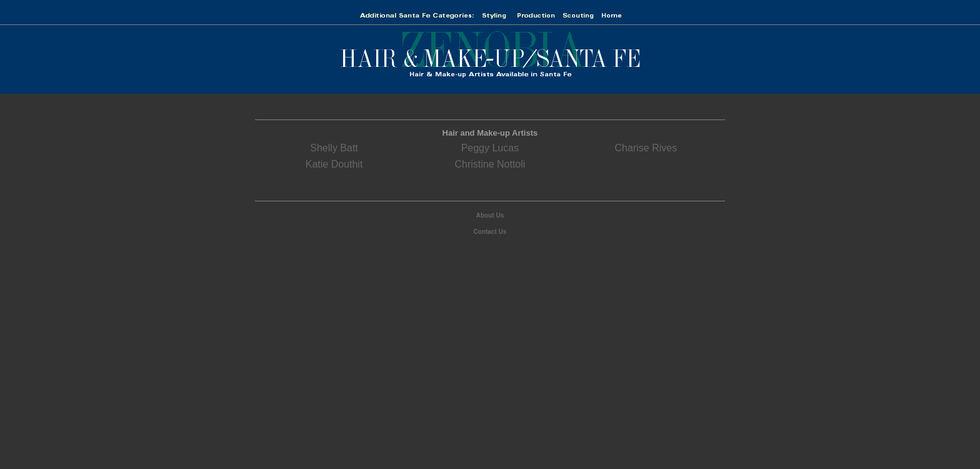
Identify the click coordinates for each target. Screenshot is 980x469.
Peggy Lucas (490, 148)
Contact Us (490, 232)
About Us (490, 215)
